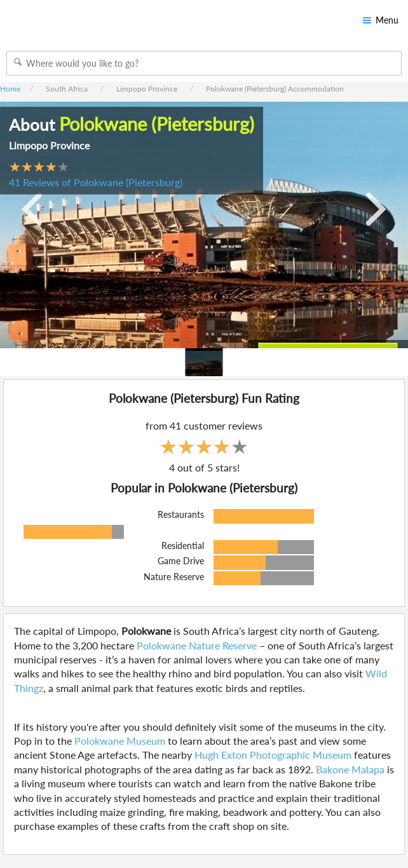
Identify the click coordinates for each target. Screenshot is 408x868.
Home (10, 89)
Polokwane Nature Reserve (197, 645)
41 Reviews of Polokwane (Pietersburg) (96, 182)
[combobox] (204, 63)
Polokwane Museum (120, 741)
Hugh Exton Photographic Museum (273, 755)
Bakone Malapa (350, 769)
